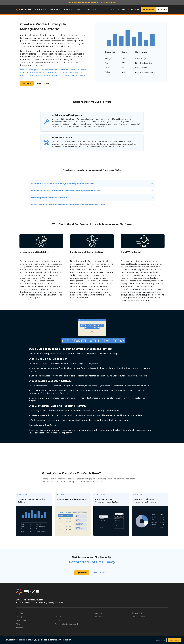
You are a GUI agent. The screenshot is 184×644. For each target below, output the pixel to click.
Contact (58, 620)
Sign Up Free (148, 9)
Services (90, 9)
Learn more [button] (160, 640)
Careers (58, 617)
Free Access (98, 617)
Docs (113, 9)
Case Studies (21, 620)
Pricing (68, 9)
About (57, 613)
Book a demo (133, 9)
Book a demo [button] (100, 573)
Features (39, 9)
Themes (19, 628)
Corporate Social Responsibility (67, 624)
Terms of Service (139, 617)
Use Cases (55, 9)
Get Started (27, 83)
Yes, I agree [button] (174, 640)
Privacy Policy (138, 613)
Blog (79, 9)
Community (121, 9)
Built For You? (44, 83)
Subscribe (162, 9)
